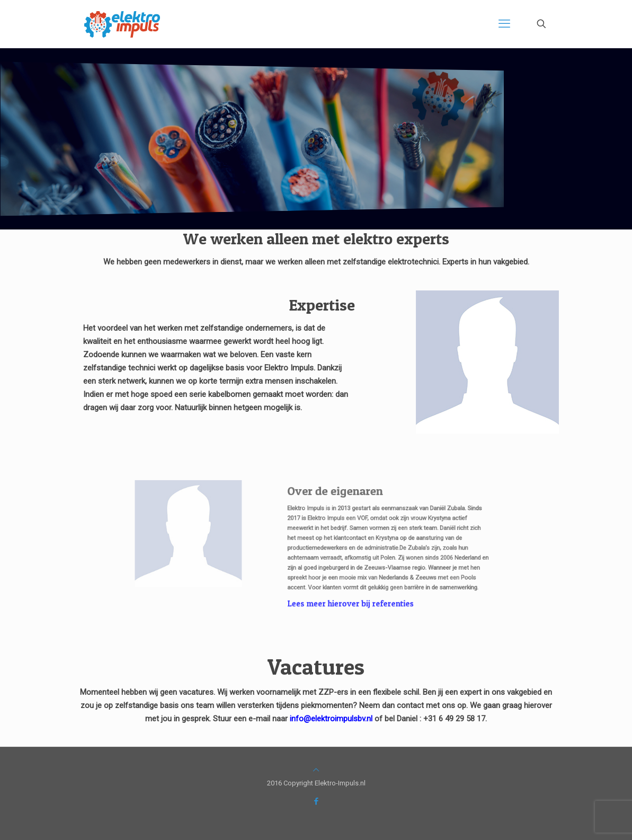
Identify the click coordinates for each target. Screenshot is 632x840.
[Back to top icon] (316, 770)
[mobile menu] (504, 24)
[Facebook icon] (316, 801)
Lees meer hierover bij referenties (340, 589)
